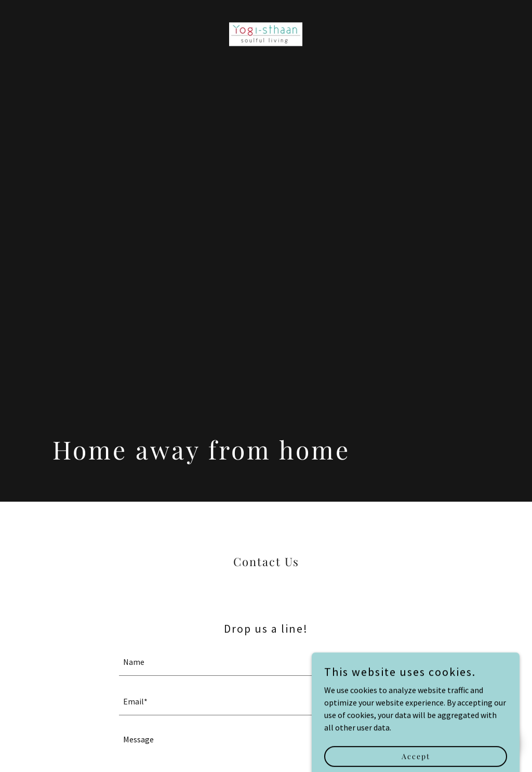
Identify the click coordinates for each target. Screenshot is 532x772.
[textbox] (266, 662)
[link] (266, 33)
